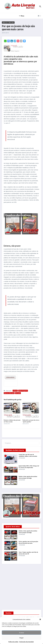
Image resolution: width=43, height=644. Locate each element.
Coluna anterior (10, 377)
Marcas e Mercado (8, 23)
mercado (18, 393)
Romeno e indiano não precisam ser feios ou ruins (12, 421)
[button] (40, 619)
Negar (22, 638)
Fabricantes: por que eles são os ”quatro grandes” (31, 421)
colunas (15, 391)
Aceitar (22, 633)
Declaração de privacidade (26, 642)
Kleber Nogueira (23, 391)
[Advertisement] (21, 588)
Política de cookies (13, 642)
